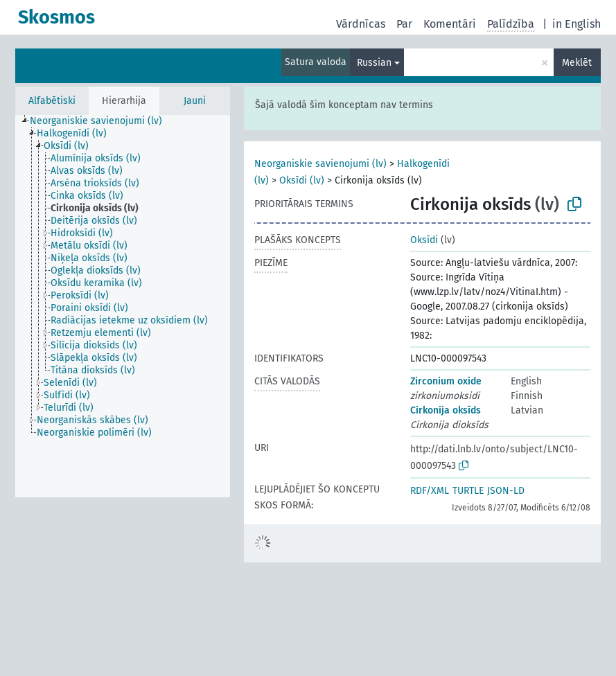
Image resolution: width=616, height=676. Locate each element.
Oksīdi (424, 240)
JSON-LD (506, 491)
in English (577, 24)
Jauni (195, 101)
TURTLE (468, 491)
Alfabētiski (52, 101)
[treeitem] (102, 121)
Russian (374, 63)
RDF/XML (430, 491)
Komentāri (450, 24)
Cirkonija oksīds (446, 410)
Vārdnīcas (361, 24)
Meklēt (577, 63)
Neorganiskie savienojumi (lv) (320, 164)
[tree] (123, 306)
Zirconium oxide (446, 381)
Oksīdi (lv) (302, 180)
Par (404, 24)
